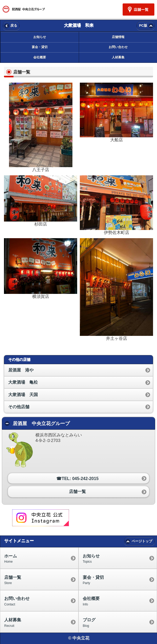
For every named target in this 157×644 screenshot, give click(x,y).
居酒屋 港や (21, 370)
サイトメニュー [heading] (19, 541)
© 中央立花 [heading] (79, 638)
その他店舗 (19, 407)
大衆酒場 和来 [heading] (79, 25)
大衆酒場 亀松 (23, 382)
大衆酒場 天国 (23, 395)
